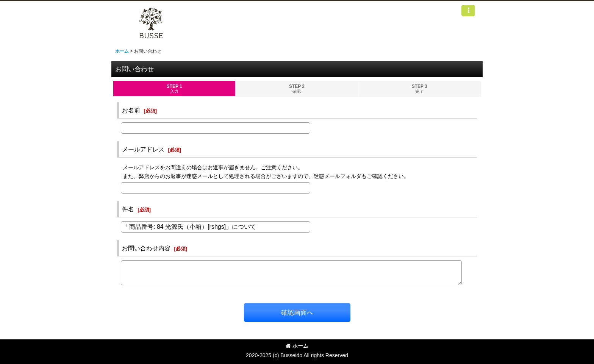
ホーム (297, 346)
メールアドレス (143, 149)
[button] (468, 11)
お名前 (131, 110)
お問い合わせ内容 (146, 248)
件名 (128, 209)
